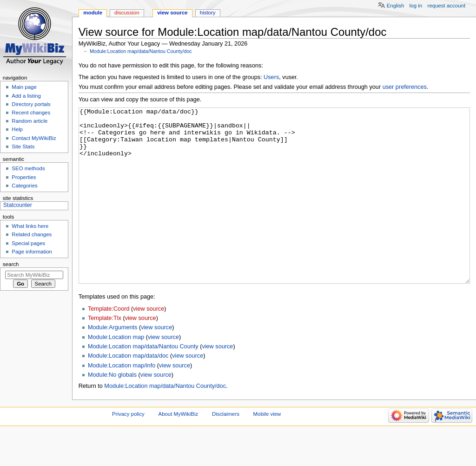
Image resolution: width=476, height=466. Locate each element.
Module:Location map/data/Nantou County (143, 381)
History (208, 13)
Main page (24, 87)
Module (93, 13)
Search (11, 264)
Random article (30, 121)
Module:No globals (112, 410)
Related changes (32, 234)
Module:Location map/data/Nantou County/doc (141, 51)
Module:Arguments (113, 362)
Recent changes (31, 113)
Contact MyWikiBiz (34, 138)
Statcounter (18, 205)
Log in (416, 6)
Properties (24, 177)
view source (149, 344)
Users (271, 77)
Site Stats (23, 146)
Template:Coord (109, 344)
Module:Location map (116, 372)
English (396, 6)
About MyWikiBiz (178, 449)
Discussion (127, 13)
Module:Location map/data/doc (128, 391)
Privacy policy (128, 449)
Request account (447, 6)
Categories (24, 186)
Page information (32, 252)
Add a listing (26, 96)
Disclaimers (226, 449)
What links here (30, 226)
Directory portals (31, 104)
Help (17, 129)
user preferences (405, 87)
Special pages (28, 243)
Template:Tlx (105, 353)
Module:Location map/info (122, 400)
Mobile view (267, 449)
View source (172, 13)
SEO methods (28, 168)
